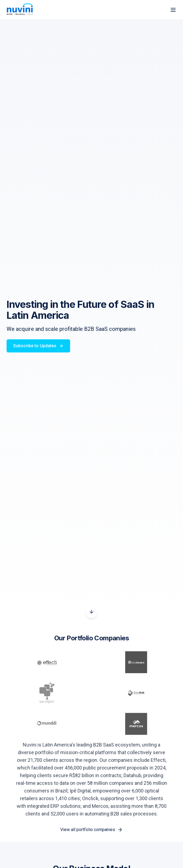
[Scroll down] (92, 613)
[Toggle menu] (173, 10)
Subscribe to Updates (38, 346)
